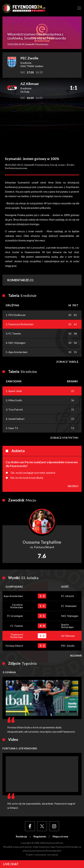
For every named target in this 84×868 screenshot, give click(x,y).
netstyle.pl (53, 855)
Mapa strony (60, 836)
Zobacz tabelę (67, 362)
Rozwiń (76, 656)
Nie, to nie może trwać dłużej (27, 478)
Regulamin (40, 836)
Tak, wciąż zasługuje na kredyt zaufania (33, 473)
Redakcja (21, 836)
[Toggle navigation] (79, 8)
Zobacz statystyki (64, 438)
